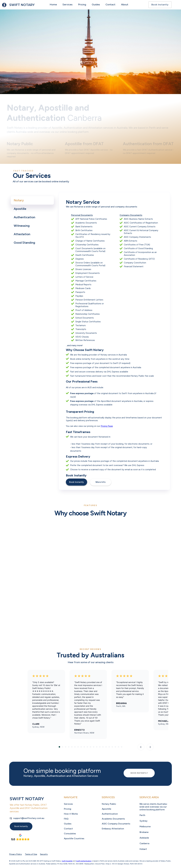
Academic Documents (113, 819)
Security (44, 854)
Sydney (144, 821)
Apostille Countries (74, 838)
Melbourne (145, 826)
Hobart (143, 849)
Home (53, 5)
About (125, 5)
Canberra (144, 843)
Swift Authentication (84, 861)
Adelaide (144, 838)
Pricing (82, 5)
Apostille (106, 809)
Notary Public (109, 804)
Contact (110, 5)
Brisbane (144, 832)
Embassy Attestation (113, 829)
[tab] (32, 200)
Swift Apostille (67, 861)
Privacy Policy (16, 854)
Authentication (110, 814)
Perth (142, 815)
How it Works (71, 814)
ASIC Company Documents (116, 824)
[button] (141, 747)
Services (67, 5)
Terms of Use (31, 854)
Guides (96, 5)
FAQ (66, 819)
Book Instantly (160, 5)
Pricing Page (107, 426)
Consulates (70, 834)
